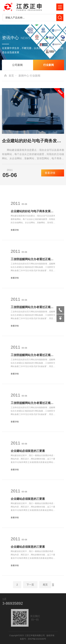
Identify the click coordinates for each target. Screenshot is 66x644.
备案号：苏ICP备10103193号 (33, 638)
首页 (11, 76)
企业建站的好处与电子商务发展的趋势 (33, 141)
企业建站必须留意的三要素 (29, 452)
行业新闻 (49, 65)
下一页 (30, 586)
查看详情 (53, 173)
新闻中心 (24, 76)
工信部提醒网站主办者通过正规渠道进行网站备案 (33, 260)
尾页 (45, 586)
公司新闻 (17, 65)
